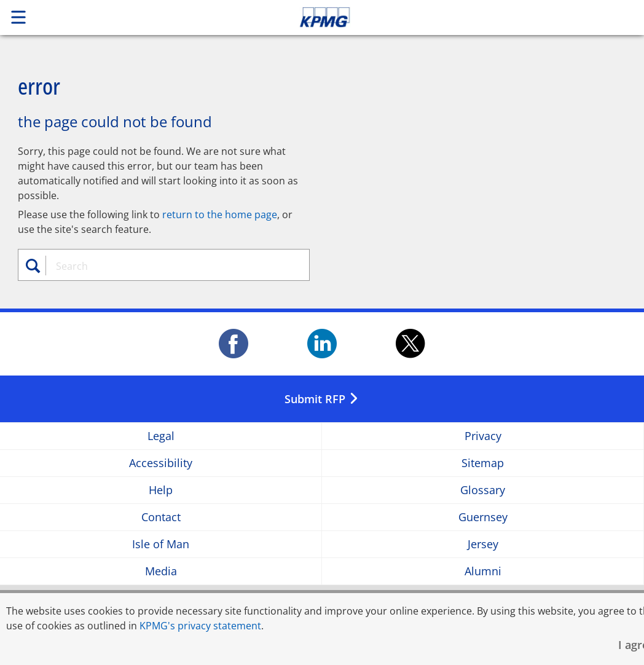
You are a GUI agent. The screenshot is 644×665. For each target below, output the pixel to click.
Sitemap (483, 463)
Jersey (483, 544)
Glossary (483, 490)
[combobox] (170, 266)
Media (161, 571)
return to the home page (220, 214)
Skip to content (452, 17)
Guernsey (483, 517)
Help (161, 490)
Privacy (483, 436)
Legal (161, 436)
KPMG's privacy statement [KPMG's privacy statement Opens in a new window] (200, 626)
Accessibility (161, 463)
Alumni (483, 571)
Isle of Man (161, 544)
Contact (161, 517)
